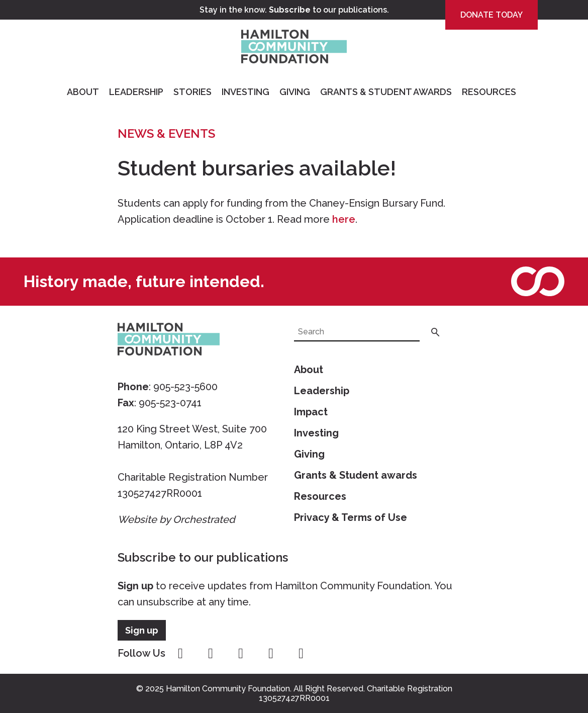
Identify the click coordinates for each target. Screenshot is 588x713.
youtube (271, 654)
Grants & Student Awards (386, 92)
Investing (246, 92)
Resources (489, 92)
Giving (295, 92)
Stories (192, 92)
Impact (311, 412)
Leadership (136, 92)
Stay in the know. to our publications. (294, 10)
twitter (241, 654)
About (83, 92)
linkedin (301, 654)
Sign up (135, 586)
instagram (211, 654)
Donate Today (492, 15)
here (344, 219)
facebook (180, 654)
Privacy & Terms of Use (351, 517)
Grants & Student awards (356, 475)
